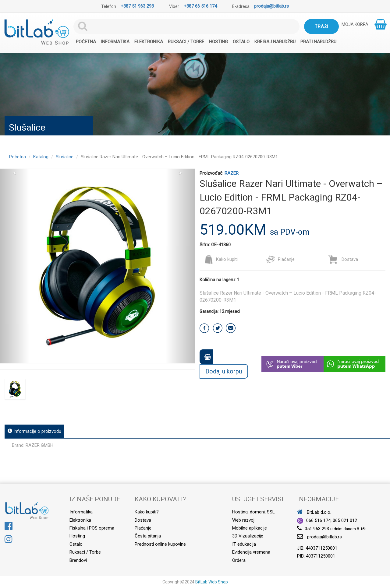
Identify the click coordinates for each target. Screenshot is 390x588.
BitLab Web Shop (212, 582)
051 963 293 (317, 529)
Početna (86, 42)
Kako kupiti (221, 259)
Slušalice (65, 157)
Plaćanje (280, 259)
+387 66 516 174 (200, 6)
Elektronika (149, 42)
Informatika (115, 42)
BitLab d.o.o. (314, 512)
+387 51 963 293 (137, 6)
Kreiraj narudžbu (275, 42)
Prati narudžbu (318, 42)
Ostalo (241, 42)
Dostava (343, 259)
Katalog (41, 157)
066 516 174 (318, 520)
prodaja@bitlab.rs (271, 6)
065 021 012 (345, 520)
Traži (321, 26)
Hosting (218, 42)
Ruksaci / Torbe (186, 42)
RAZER (232, 173)
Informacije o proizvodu (34, 431)
